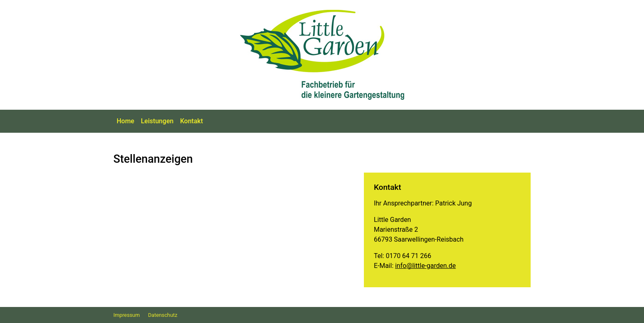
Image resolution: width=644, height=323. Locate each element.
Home (125, 121)
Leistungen (157, 121)
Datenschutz (162, 315)
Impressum (126, 315)
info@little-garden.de (425, 266)
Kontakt (191, 121)
